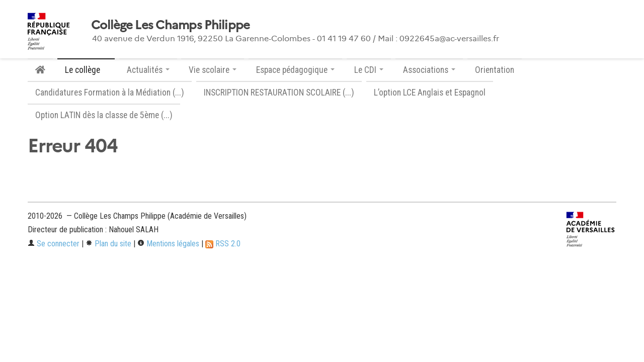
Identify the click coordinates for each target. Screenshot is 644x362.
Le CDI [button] (369, 70)
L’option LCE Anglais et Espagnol (430, 93)
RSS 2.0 (223, 244)
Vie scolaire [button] (213, 70)
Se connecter (54, 244)
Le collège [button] (86, 70)
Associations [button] (429, 70)
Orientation (495, 70)
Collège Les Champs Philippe (171, 25)
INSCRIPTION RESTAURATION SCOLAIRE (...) (279, 93)
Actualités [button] (148, 70)
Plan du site (108, 244)
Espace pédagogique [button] (295, 70)
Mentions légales (168, 244)
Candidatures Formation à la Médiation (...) (110, 93)
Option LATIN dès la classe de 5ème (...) (104, 115)
